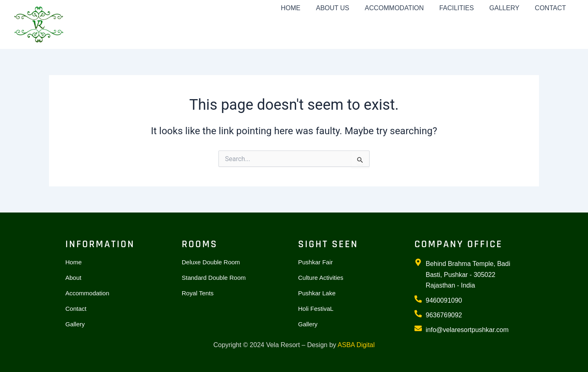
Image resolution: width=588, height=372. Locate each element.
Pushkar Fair (315, 262)
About (73, 278)
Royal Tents (198, 293)
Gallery (75, 324)
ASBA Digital (356, 345)
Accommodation (87, 293)
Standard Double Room (214, 278)
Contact (76, 309)
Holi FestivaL (316, 309)
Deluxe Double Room (211, 262)
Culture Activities (321, 278)
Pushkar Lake (317, 293)
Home (73, 262)
